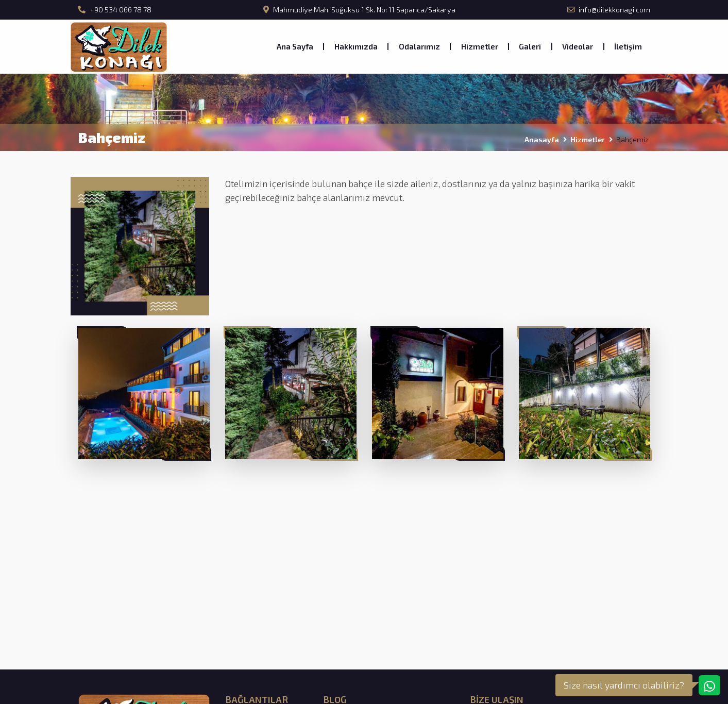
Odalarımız (419, 46)
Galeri (530, 46)
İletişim (628, 46)
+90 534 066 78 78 (115, 10)
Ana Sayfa (295, 46)
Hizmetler (480, 46)
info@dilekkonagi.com (609, 10)
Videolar (578, 46)
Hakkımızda (356, 46)
